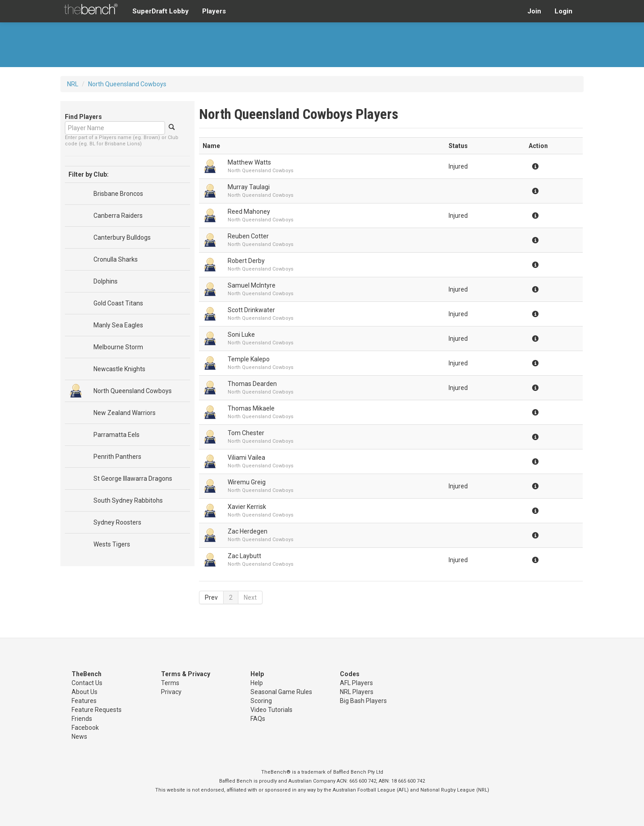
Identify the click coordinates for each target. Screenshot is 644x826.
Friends (82, 719)
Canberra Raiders (118, 216)
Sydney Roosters (117, 522)
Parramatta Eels (117, 435)
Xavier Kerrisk (247, 507)
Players (214, 11)
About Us (85, 692)
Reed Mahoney (249, 212)
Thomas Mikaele (251, 408)
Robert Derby (246, 261)
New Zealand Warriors (125, 413)
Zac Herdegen (248, 531)
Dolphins (106, 281)
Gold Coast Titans (118, 303)
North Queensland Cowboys (127, 84)
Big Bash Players (363, 701)
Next (250, 597)
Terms (170, 683)
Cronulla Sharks (116, 259)
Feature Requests (97, 710)
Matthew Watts (249, 162)
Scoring (261, 701)
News (79, 737)
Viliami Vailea (246, 457)
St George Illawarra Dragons (133, 479)
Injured (458, 166)
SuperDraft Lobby (161, 11)
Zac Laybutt (244, 556)
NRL (73, 84)
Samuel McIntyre (252, 285)
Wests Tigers (112, 544)
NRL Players (357, 692)
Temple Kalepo (249, 359)
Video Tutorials (271, 710)
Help (257, 683)
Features (84, 701)
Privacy (171, 692)
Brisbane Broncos (118, 194)
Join (534, 11)
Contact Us (87, 683)
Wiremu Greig (247, 482)
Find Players (83, 117)
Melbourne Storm (118, 347)
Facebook (85, 728)
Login (563, 11)
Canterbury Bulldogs (122, 237)
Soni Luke (241, 335)
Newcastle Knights (119, 369)
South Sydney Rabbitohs (128, 500)
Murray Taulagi (249, 187)
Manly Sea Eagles (118, 325)
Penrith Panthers (117, 457)
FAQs (258, 719)
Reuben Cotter (248, 236)
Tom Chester (246, 433)
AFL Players (356, 683)
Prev (211, 597)
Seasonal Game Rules (281, 692)
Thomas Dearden (252, 384)
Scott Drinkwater (251, 310)
